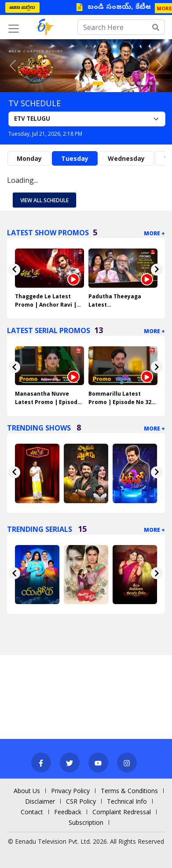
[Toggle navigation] (14, 29)
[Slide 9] (151, 83)
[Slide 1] (98, 83)
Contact (32, 812)
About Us (27, 791)
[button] (13, 66)
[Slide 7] (139, 83)
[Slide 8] (145, 83)
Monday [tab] (29, 158)
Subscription (86, 822)
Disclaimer (40, 801)
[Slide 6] (132, 83)
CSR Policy (81, 801)
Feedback (68, 812)
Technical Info (127, 801)
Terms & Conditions (129, 791)
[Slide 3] (114, 83)
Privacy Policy (70, 791)
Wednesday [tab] (126, 158)
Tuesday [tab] (75, 158)
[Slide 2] (108, 83)
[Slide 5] (126, 83)
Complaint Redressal (122, 812)
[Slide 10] (157, 83)
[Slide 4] (120, 83)
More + (154, 233)
